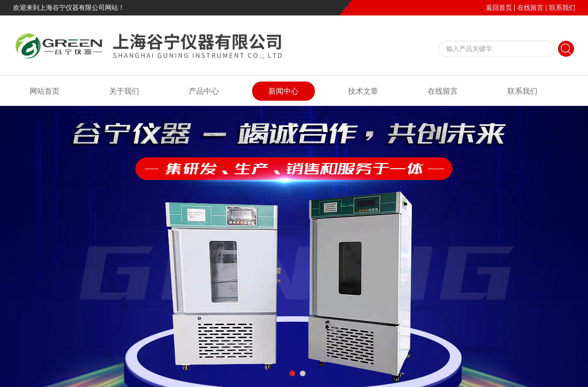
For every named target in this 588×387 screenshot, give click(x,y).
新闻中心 (283, 91)
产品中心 (204, 91)
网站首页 (45, 91)
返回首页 (499, 7)
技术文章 (363, 91)
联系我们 (562, 7)
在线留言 (530, 7)
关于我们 (124, 91)
